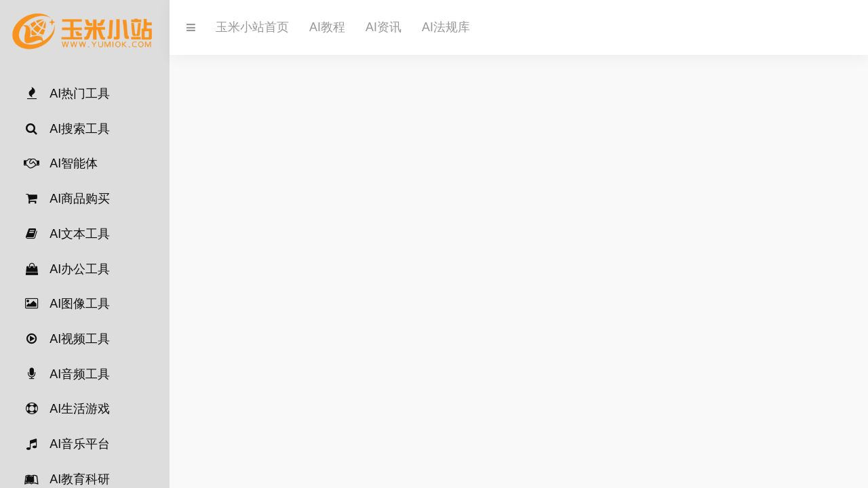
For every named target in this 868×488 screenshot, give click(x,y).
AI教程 (327, 27)
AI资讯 (383, 27)
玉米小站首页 (252, 27)
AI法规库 (446, 27)
